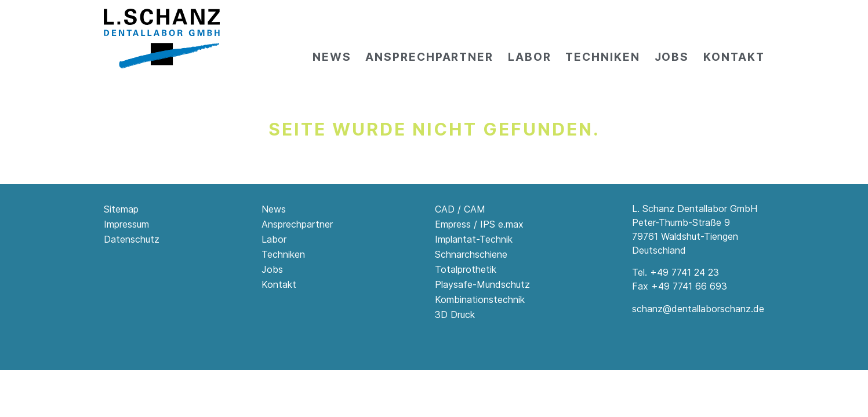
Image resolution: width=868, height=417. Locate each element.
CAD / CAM (460, 209)
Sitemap (121, 209)
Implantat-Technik (474, 239)
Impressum (126, 224)
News (332, 57)
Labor (530, 57)
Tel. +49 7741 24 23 (675, 272)
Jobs (672, 57)
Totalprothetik (466, 269)
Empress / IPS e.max (479, 224)
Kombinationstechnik (480, 299)
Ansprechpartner (429, 57)
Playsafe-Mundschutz (482, 284)
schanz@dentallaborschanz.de (698, 309)
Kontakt (734, 57)
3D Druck (455, 314)
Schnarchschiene (471, 254)
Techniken (602, 57)
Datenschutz (132, 239)
